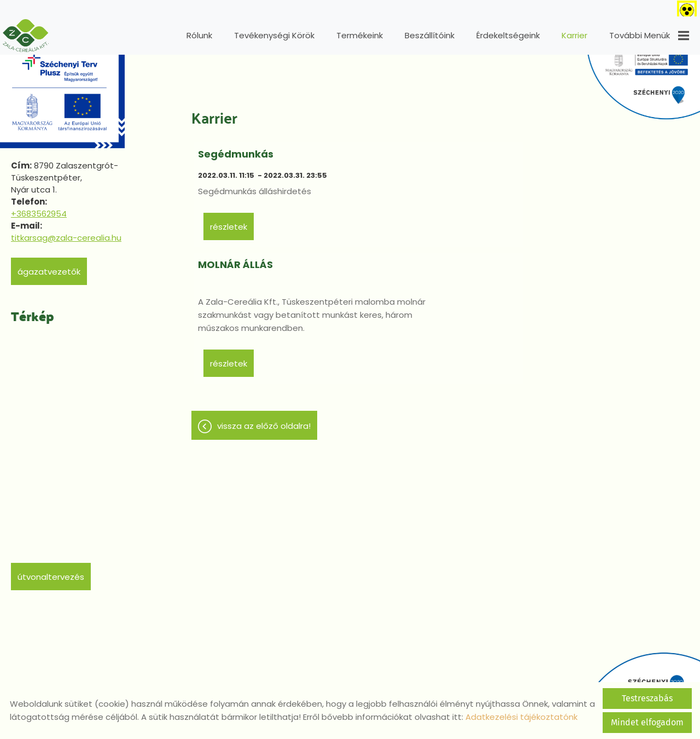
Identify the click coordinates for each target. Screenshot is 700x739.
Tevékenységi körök (274, 35)
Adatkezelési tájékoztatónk (521, 717)
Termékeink (360, 35)
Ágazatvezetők (49, 266)
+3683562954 (39, 208)
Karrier (574, 35)
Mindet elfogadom (647, 722)
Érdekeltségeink (508, 35)
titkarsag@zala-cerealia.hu (66, 232)
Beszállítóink (430, 35)
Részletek (230, 270)
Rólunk (199, 35)
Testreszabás (647, 698)
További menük (649, 35)
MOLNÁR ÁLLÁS (486, 149)
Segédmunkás (237, 149)
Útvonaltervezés (51, 571)
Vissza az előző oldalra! (264, 336)
